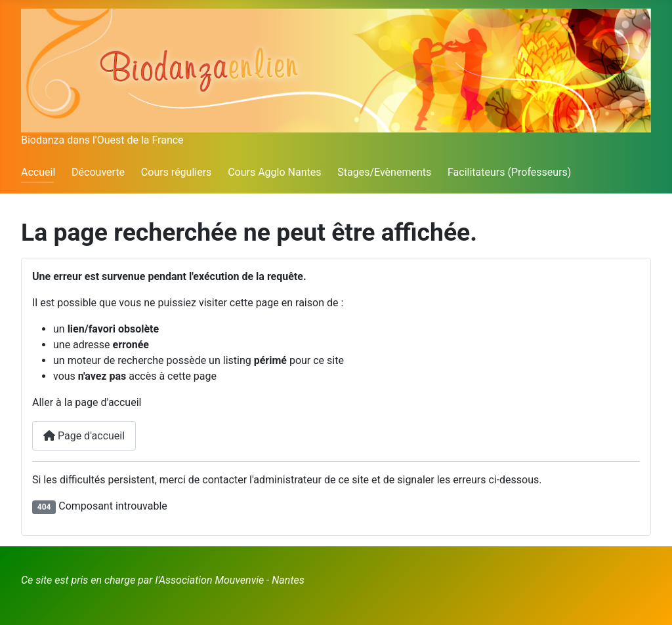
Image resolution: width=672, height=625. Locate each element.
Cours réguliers (177, 172)
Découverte (98, 172)
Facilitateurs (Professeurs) (509, 172)
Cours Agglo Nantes (274, 172)
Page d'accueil (84, 436)
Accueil (38, 172)
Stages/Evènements (384, 172)
